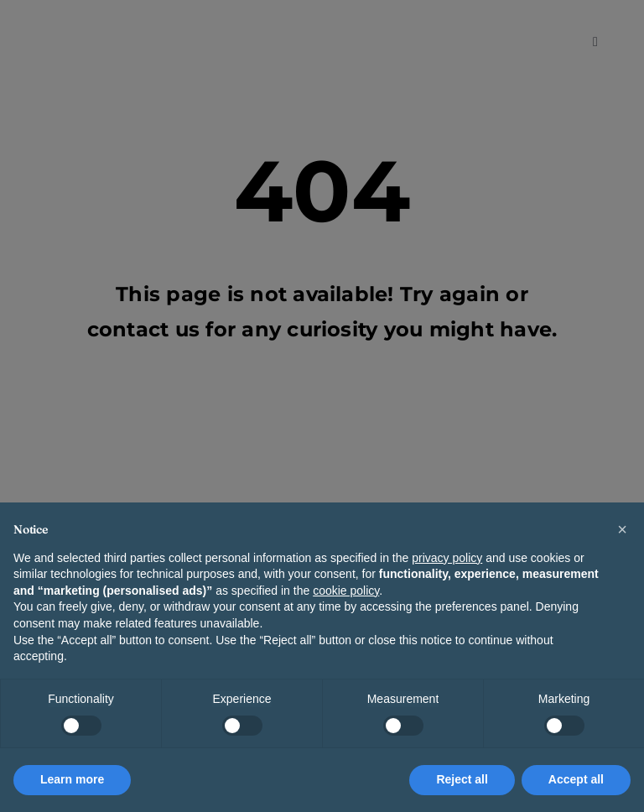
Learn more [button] (72, 779)
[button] (622, 529)
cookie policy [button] (346, 591)
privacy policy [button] (447, 558)
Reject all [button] (462, 779)
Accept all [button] (576, 779)
